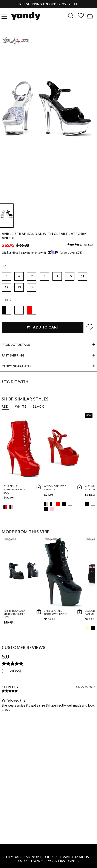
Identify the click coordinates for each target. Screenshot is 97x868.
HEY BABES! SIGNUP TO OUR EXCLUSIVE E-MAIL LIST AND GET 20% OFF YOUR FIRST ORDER (49, 859)
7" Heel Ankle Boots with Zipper (56, 612)
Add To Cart (42, 327)
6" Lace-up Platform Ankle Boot (14, 489)
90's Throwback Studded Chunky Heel (15, 614)
